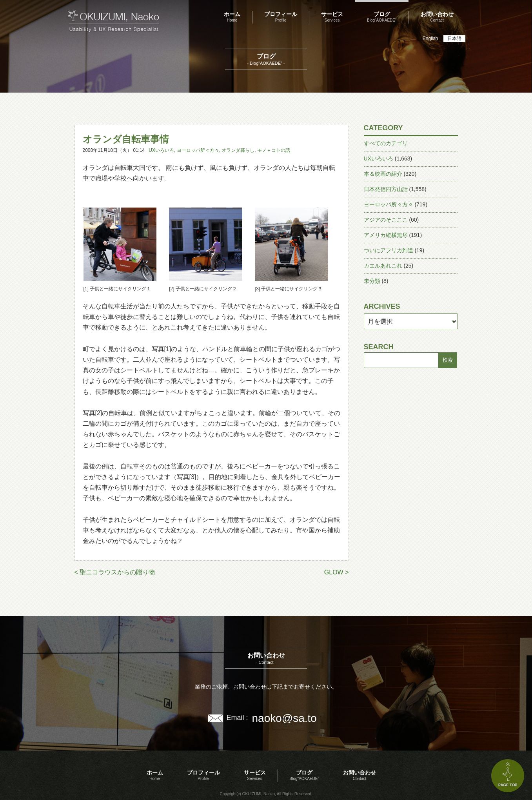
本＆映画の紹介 (383, 174)
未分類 (372, 281)
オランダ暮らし (238, 150)
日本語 (454, 38)
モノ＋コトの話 (274, 150)
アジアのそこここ (386, 220)
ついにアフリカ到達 (389, 250)
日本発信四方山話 (386, 189)
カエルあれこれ (383, 266)
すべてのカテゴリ (386, 143)
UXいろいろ (161, 150)
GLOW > (337, 572)
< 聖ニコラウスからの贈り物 (115, 572)
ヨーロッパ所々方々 (198, 150)
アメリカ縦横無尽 (386, 235)
